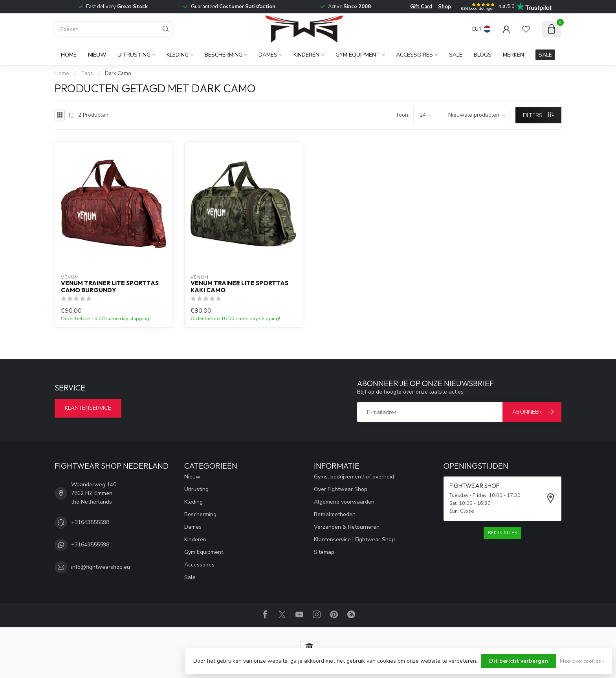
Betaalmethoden (335, 514)
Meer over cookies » (582, 661)
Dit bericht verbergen (519, 661)
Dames (268, 55)
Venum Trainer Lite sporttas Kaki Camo (239, 287)
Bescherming (224, 55)
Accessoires (414, 55)
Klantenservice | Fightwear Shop (354, 540)
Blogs (483, 55)
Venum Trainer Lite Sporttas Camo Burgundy (110, 287)
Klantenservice (88, 408)
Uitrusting (134, 55)
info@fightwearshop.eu (101, 567)
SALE (545, 55)
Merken (513, 55)
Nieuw (97, 55)
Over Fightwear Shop (341, 489)
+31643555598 (90, 522)
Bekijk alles (502, 533)
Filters (538, 115)
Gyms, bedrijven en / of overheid (354, 477)
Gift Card (421, 7)
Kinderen (306, 55)
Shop (445, 7)
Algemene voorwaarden (344, 502)
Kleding (178, 55)
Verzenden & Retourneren (347, 527)
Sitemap (324, 552)
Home (69, 55)
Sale (456, 55)
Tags (87, 73)
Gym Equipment (358, 55)
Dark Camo (118, 73)
